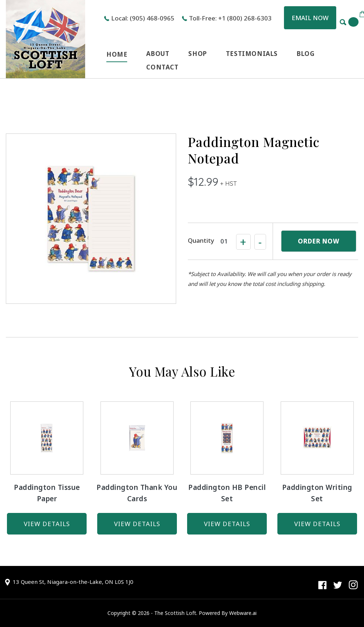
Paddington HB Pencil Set (227, 493)
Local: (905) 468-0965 (143, 18)
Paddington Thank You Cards (137, 493)
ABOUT (158, 54)
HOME (117, 54)
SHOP (197, 54)
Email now (310, 18)
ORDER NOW (319, 241)
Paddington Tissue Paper (47, 493)
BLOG (306, 54)
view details (47, 524)
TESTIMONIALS (252, 54)
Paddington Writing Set (317, 493)
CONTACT (162, 67)
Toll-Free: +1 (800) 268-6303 (230, 18)
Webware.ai (243, 613)
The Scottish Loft (175, 613)
